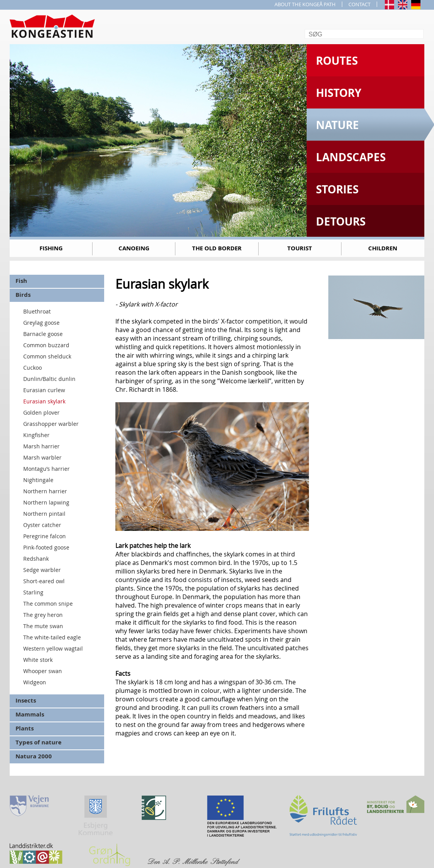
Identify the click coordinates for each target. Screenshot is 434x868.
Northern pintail (44, 514)
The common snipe (48, 604)
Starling (33, 592)
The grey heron (43, 615)
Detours (341, 221)
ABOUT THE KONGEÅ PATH (305, 4)
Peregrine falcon (45, 536)
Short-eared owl (44, 581)
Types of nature (39, 742)
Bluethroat (37, 311)
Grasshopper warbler (51, 424)
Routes (337, 61)
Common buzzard (46, 345)
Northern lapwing (46, 502)
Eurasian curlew (44, 390)
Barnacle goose (43, 334)
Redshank (36, 559)
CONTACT (359, 4)
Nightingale (38, 480)
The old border (217, 248)
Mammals (30, 714)
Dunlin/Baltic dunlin (49, 379)
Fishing (51, 248)
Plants (25, 728)
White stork (38, 660)
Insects (26, 700)
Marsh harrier (41, 446)
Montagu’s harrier (46, 469)
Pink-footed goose (46, 547)
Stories (337, 189)
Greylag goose (41, 323)
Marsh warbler (42, 457)
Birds (23, 295)
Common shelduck (47, 356)
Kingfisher (36, 435)
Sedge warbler (42, 570)
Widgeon (35, 682)
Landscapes (351, 157)
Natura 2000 (34, 756)
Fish (21, 281)
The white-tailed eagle (52, 637)
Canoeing (134, 248)
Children (383, 248)
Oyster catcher (42, 525)
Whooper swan (43, 671)
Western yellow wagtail (53, 648)
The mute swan (43, 626)
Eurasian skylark (44, 401)
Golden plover (41, 412)
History (339, 93)
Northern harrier (45, 491)
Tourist (300, 248)
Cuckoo (33, 368)
